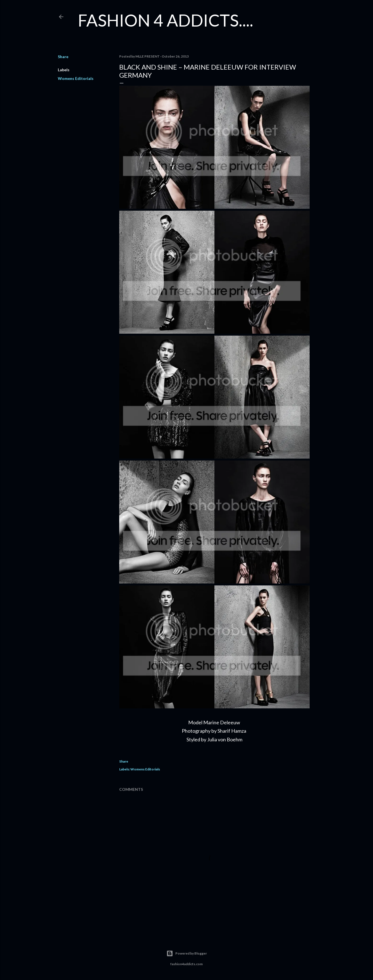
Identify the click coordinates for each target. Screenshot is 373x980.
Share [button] (63, 57)
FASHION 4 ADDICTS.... (166, 20)
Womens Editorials (76, 78)
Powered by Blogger (187, 953)
